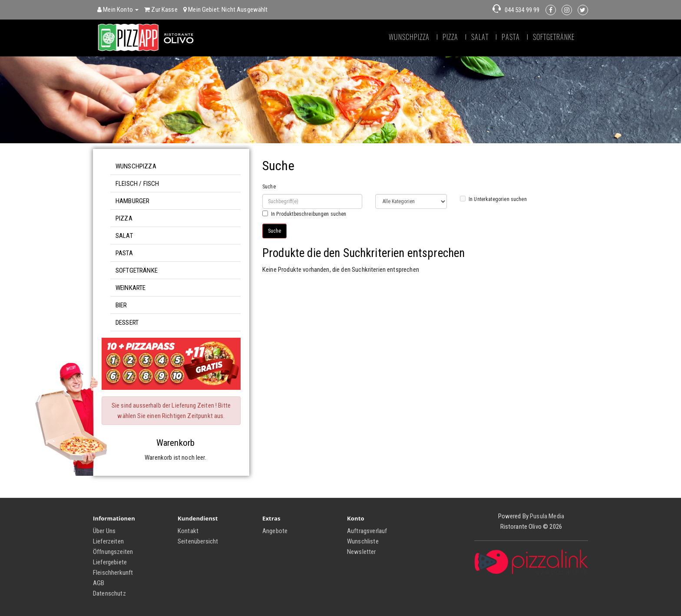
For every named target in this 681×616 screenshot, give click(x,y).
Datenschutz (109, 593)
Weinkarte (131, 288)
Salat (480, 37)
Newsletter (362, 552)
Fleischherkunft (113, 573)
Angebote (275, 531)
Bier (121, 305)
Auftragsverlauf (367, 531)
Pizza (450, 37)
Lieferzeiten (108, 541)
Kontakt (188, 531)
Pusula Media (547, 516)
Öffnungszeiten (113, 552)
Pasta (511, 37)
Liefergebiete (110, 562)
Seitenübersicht (198, 541)
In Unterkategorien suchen (493, 199)
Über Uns (104, 531)
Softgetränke (554, 37)
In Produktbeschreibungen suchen (304, 214)
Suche (269, 187)
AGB (99, 583)
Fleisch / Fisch (137, 184)
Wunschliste (363, 541)
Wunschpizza (409, 37)
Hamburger (132, 201)
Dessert (127, 323)
